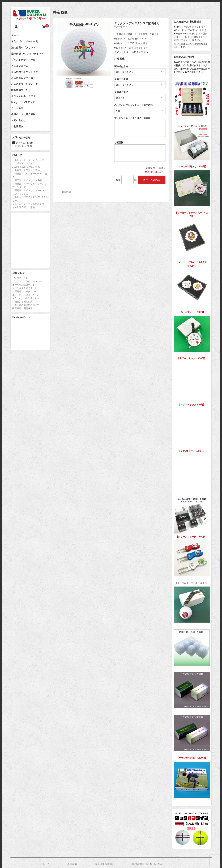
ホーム (18, 36)
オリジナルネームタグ (26, 109)
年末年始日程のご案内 (24, 227)
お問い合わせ (21, 138)
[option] (84, 49)
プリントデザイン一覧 (26, 65)
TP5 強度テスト (20, 297)
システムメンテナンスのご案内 (28, 223)
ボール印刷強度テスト (24, 304)
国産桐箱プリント (24, 102)
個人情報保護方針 (105, 864)
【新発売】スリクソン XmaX (27, 190)
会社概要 (72, 864)
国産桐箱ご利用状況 (22, 328)
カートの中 (20, 123)
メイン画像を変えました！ (26, 308)
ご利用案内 (20, 145)
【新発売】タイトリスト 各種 (27, 200)
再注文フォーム (23, 72)
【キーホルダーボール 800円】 (192, 561)
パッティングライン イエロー (27, 301)
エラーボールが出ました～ (26, 318)
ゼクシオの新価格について (26, 324)
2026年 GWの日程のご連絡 (26, 186)
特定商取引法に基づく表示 (147, 864)
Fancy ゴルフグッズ (26, 116)
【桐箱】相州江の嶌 (22, 321)
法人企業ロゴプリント (26, 51)
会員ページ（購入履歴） (27, 131)
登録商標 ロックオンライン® (30, 58)
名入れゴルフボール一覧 (27, 43)
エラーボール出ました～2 (25, 314)
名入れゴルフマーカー (26, 87)
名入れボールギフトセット (29, 80)
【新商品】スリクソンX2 (25, 311)
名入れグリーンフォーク (27, 94)
